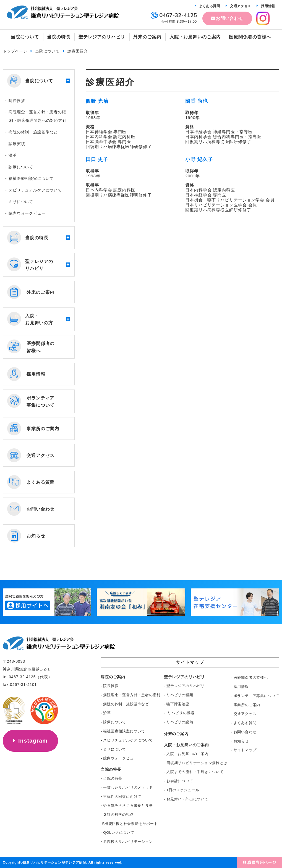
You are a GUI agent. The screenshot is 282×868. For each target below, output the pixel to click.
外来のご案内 (176, 734)
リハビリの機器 (180, 713)
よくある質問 (210, 6)
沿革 (13, 155)
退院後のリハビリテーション (128, 842)
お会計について (180, 781)
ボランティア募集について (256, 696)
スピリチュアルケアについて (35, 190)
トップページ (15, 51)
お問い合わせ (230, 18)
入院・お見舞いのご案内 (187, 754)
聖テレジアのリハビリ (186, 686)
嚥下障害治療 (178, 704)
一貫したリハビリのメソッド (128, 787)
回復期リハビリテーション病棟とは (197, 763)
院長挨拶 (17, 101)
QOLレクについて (119, 833)
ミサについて (21, 202)
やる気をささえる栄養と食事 (128, 805)
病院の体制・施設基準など (33, 132)
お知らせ (241, 741)
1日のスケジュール (183, 790)
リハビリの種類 (180, 695)
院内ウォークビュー (27, 213)
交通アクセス (241, 6)
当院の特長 (113, 778)
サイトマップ (245, 750)
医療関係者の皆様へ (251, 678)
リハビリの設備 (180, 722)
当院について (47, 51)
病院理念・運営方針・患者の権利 (132, 695)
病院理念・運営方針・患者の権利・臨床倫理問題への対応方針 (38, 116)
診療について (21, 167)
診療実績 (17, 144)
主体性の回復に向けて (122, 797)
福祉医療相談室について (31, 178)
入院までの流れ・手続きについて (195, 772)
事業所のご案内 (247, 705)
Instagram (33, 741)
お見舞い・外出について (187, 799)
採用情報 (268, 6)
